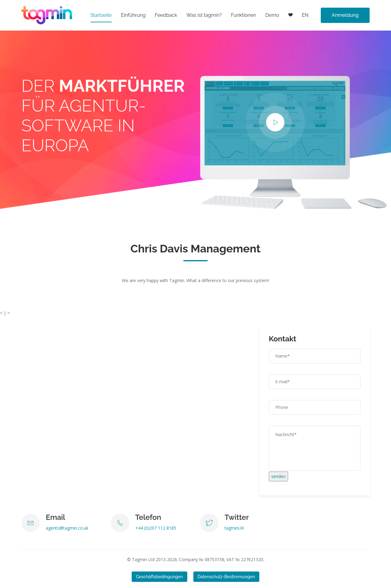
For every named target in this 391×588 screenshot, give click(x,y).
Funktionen (244, 15)
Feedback (166, 15)
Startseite (101, 15)
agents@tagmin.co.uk (67, 528)
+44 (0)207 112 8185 (156, 528)
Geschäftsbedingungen (159, 577)
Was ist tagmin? (204, 15)
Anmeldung (345, 15)
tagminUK (234, 528)
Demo (272, 15)
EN (305, 15)
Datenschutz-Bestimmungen (226, 577)
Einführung (133, 15)
